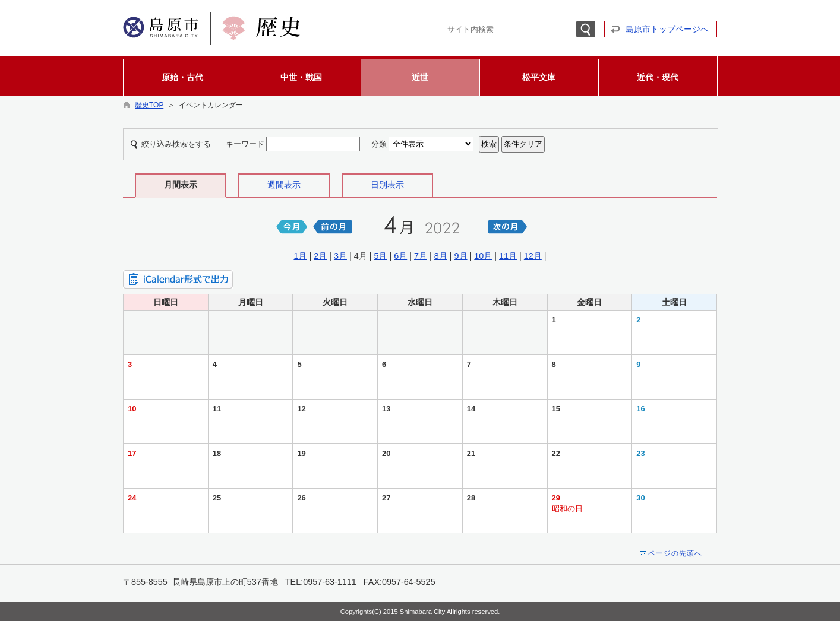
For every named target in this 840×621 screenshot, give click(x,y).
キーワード (245, 144)
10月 (483, 256)
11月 (508, 256)
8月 (441, 256)
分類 (379, 144)
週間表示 (284, 185)
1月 (300, 256)
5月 (380, 256)
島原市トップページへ (667, 29)
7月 (421, 256)
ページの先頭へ (675, 553)
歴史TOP (149, 105)
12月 (533, 256)
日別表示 (387, 185)
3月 (340, 256)
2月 (320, 256)
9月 (461, 256)
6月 (400, 256)
